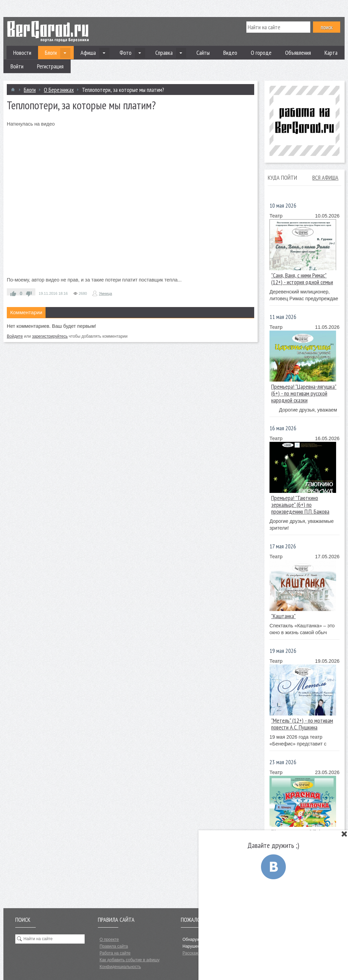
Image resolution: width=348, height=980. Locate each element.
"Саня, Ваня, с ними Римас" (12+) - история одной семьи (302, 279)
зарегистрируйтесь (50, 336)
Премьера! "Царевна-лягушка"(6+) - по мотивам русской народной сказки (304, 393)
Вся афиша (325, 178)
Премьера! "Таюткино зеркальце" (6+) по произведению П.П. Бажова (300, 505)
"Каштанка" (283, 616)
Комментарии (26, 312)
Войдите (15, 336)
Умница (106, 293)
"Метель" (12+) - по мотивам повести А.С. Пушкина (302, 724)
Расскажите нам (198, 953)
